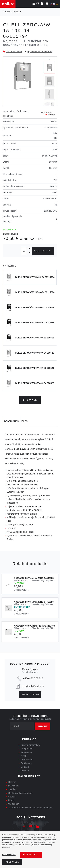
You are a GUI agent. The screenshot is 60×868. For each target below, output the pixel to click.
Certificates (26, 763)
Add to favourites (14, 52)
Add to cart (43, 251)
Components (27, 749)
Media (11, 800)
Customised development (20, 793)
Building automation (30, 745)
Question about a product (40, 52)
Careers (12, 782)
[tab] (12, 421)
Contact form (30, 695)
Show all (30, 400)
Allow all (12, 862)
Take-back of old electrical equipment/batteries (30, 808)
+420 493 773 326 (33, 679)
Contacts (25, 767)
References (26, 752)
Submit (43, 726)
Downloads (14, 786)
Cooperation (27, 760)
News (24, 756)
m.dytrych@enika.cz (33, 686)
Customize (9, 855)
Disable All (31, 855)
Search (12, 797)
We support (14, 804)
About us (25, 771)
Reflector (17, 12)
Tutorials (12, 789)
